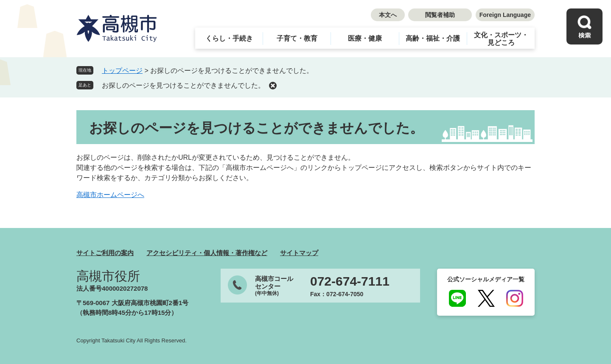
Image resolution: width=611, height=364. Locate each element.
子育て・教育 (297, 38)
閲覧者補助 (440, 15)
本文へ (388, 15)
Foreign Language (505, 15)
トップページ (122, 71)
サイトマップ (299, 253)
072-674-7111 (350, 281)
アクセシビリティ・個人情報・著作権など (207, 253)
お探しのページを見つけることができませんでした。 (183, 85)
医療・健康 (365, 38)
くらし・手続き (229, 38)
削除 (273, 86)
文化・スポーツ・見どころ (501, 39)
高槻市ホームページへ (110, 195)
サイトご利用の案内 (105, 253)
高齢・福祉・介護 (433, 38)
